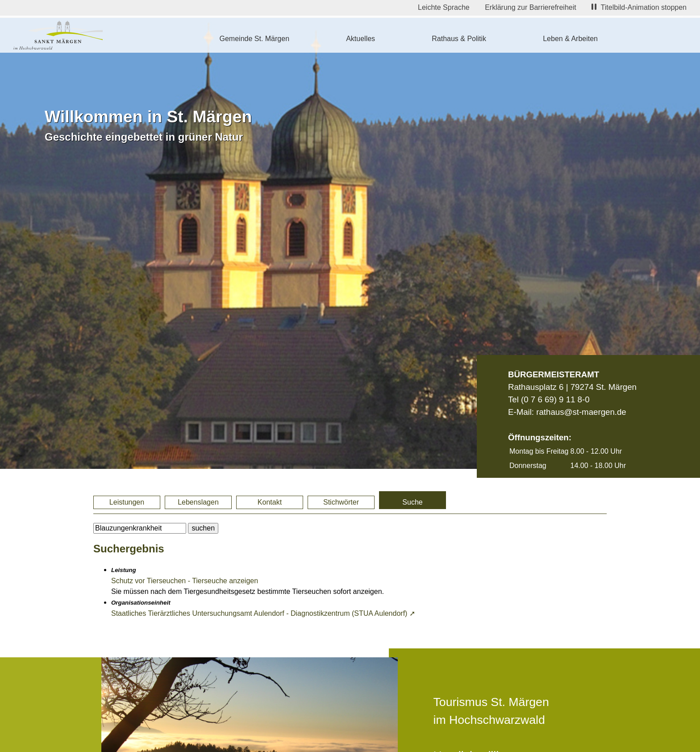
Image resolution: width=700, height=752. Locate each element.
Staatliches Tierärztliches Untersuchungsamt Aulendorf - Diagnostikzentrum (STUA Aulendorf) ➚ (263, 613)
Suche (412, 502)
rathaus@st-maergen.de (581, 412)
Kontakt (270, 502)
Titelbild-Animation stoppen (639, 7)
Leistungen (127, 502)
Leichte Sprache (444, 7)
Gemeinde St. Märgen (255, 39)
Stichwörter (341, 502)
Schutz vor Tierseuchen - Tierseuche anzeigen (185, 581)
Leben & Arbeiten (570, 39)
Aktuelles (360, 39)
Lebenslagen (198, 502)
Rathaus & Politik (459, 39)
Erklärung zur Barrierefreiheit (531, 7)
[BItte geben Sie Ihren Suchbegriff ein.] (140, 528)
